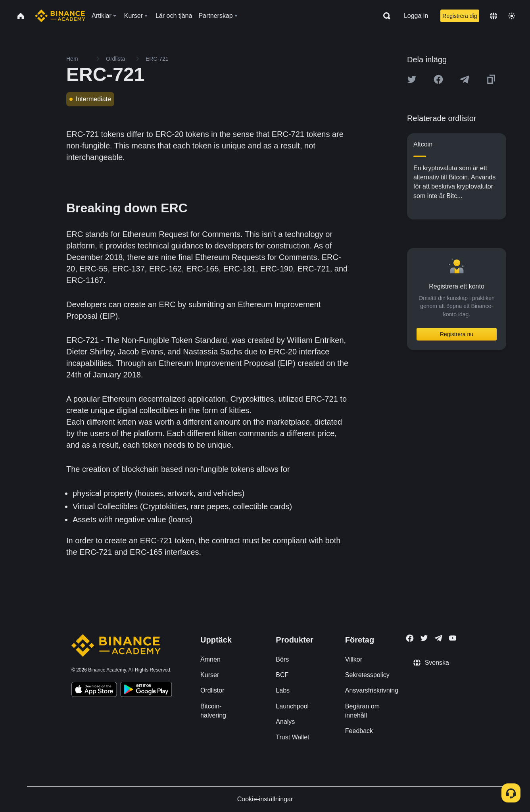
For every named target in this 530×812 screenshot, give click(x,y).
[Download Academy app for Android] (146, 691)
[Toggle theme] (512, 16)
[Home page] (60, 16)
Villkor (354, 659)
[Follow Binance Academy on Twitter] (424, 638)
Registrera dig (460, 16)
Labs (283, 690)
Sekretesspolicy (367, 675)
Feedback (359, 731)
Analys (285, 722)
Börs (282, 659)
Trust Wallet (292, 737)
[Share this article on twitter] (412, 79)
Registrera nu (457, 334)
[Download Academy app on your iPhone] (94, 691)
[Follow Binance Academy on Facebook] (410, 638)
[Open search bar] (384, 16)
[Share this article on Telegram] (465, 79)
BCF (282, 675)
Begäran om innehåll (362, 711)
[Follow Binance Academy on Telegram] (438, 638)
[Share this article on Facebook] (438, 79)
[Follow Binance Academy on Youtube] (453, 638)
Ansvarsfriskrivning (372, 690)
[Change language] (494, 16)
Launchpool (292, 706)
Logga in (416, 16)
